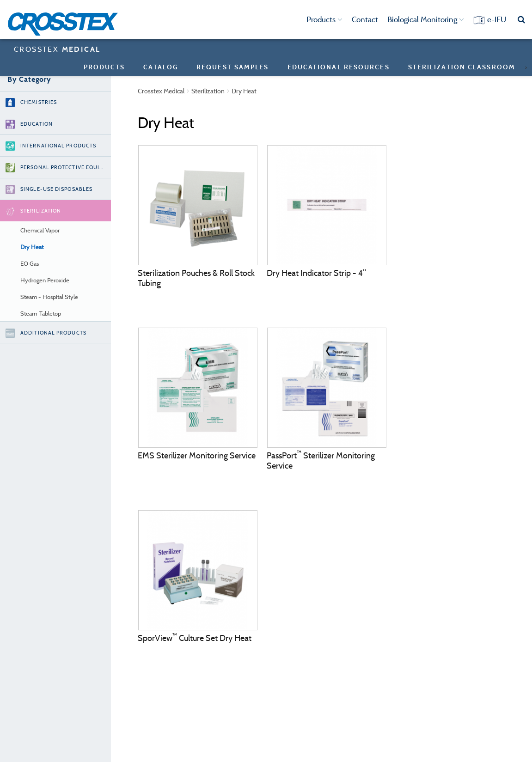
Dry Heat (32, 247)
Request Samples (233, 67)
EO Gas (30, 264)
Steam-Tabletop (41, 314)
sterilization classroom (462, 67)
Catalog (161, 67)
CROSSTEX (57, 49)
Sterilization (208, 91)
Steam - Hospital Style (49, 297)
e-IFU (497, 19)
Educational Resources (339, 67)
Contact (365, 19)
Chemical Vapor (40, 230)
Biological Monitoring (426, 19)
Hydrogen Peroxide (45, 280)
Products (324, 19)
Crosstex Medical (161, 91)
